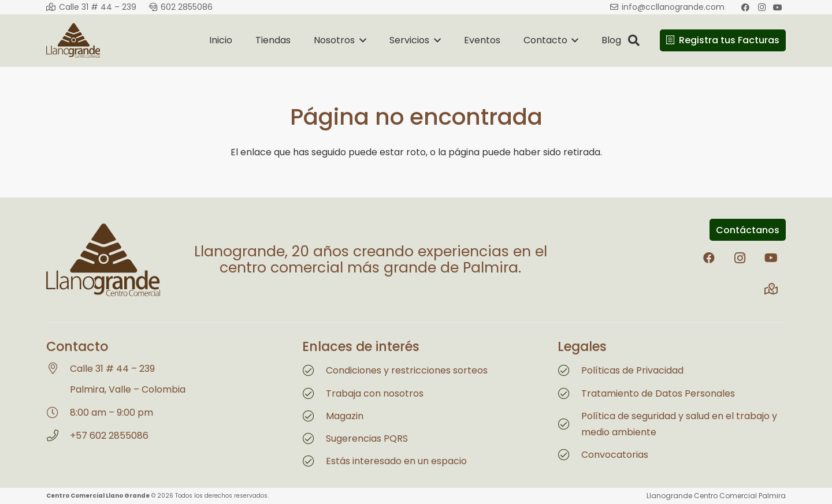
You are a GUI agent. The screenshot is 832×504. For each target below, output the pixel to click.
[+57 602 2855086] (58, 436)
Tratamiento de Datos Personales (658, 393)
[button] (361, 40)
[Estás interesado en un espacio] (314, 461)
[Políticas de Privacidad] (569, 371)
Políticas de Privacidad (632, 370)
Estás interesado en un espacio (396, 461)
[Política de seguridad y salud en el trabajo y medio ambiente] (569, 424)
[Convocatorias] (569, 455)
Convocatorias (615, 455)
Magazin (345, 416)
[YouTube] (771, 258)
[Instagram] (740, 258)
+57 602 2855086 (109, 436)
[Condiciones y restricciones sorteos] (314, 371)
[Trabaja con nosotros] (314, 394)
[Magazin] (314, 416)
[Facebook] (709, 258)
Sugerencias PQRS (367, 438)
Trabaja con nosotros (375, 393)
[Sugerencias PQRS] (314, 439)
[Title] (771, 289)
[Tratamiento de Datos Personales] (569, 394)
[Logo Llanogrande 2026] (73, 40)
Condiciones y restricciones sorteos (407, 370)
